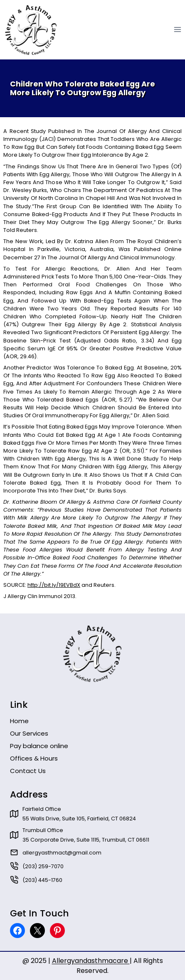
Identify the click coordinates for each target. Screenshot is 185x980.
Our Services (29, 733)
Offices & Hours (34, 758)
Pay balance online (39, 746)
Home (19, 721)
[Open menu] (177, 30)
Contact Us (28, 771)
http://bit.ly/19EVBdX (54, 585)
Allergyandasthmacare (91, 961)
